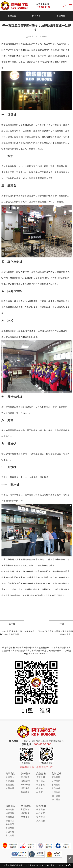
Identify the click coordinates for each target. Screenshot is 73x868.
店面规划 (41, 777)
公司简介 (10, 777)
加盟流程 (10, 813)
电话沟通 (36, 16)
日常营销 (56, 781)
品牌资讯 (25, 817)
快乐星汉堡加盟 (60, 571)
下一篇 (61, 624)
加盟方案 (10, 821)
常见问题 (10, 835)
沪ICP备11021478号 (62, 865)
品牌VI (40, 788)
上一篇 (12, 624)
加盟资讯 (25, 809)
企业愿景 (10, 781)
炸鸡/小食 (26, 785)
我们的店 (41, 781)
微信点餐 (56, 788)
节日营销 (56, 785)
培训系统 (10, 832)
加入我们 (41, 821)
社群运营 (56, 792)
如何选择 (10, 809)
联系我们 (41, 809)
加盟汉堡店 (15, 56)
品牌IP (40, 792)
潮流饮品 (25, 788)
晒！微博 (56, 796)
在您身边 (10, 817)
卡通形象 (41, 785)
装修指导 (10, 824)
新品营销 (56, 777)
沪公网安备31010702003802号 (39, 865)
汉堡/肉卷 (26, 781)
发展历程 (10, 785)
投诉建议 (41, 817)
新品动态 (25, 777)
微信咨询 (12, 16)
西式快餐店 (15, 196)
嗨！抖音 (56, 799)
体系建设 (10, 788)
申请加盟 (10, 828)
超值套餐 (25, 792)
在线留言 (41, 813)
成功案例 (25, 813)
